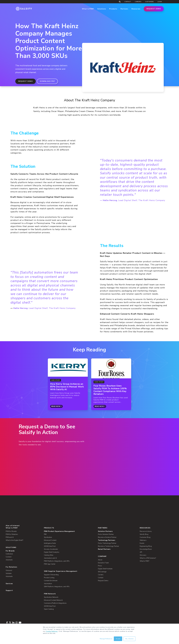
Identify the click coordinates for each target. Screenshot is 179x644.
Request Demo (154, 9)
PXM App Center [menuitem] (50, 564)
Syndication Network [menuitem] (51, 597)
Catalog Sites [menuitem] (49, 555)
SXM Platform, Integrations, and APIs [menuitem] (57, 587)
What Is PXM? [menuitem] (12, 528)
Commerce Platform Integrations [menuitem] (55, 603)
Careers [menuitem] (138, 2)
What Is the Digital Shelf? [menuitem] (14, 540)
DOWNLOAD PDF (47, 81)
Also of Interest (13, 526)
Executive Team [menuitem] (103, 563)
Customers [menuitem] (149, 2)
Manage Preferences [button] (106, 639)
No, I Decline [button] (129, 639)
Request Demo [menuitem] (103, 581)
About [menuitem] (100, 560)
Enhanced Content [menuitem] (50, 540)
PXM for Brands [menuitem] (11, 531)
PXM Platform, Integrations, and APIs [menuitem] (57, 561)
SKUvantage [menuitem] (102, 572)
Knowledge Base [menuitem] (146, 549)
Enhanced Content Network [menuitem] (53, 600)
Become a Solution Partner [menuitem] (107, 537)
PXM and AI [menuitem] (10, 537)
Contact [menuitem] (128, 2)
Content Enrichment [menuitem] (51, 581)
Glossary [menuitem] (143, 555)
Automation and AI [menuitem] (50, 558)
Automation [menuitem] (48, 584)
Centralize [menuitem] (9, 554)
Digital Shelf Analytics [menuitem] (52, 552)
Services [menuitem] (9, 584)
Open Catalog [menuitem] (49, 609)
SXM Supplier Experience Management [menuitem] (61, 571)
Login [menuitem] (160, 2)
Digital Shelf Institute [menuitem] (105, 569)
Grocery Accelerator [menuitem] (51, 549)
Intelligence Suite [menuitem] (50, 543)
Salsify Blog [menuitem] (144, 534)
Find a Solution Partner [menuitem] (106, 534)
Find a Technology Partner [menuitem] (107, 543)
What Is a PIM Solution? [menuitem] (148, 558)
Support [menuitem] (9, 590)
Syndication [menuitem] (48, 537)
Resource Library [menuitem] (146, 531)
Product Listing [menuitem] (49, 578)
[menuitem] (69, 531)
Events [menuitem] (142, 543)
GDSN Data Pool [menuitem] (50, 546)
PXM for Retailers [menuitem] (12, 534)
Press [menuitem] (100, 566)
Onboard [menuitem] (9, 570)
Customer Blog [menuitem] (145, 537)
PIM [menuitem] (45, 534)
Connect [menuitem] (9, 557)
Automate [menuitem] (9, 560)
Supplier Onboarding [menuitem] (51, 575)
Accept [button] (118, 639)
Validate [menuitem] (9, 573)
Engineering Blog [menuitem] (146, 546)
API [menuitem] (141, 552)
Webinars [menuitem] (143, 540)
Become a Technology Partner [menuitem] (109, 546)
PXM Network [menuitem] (50, 594)
